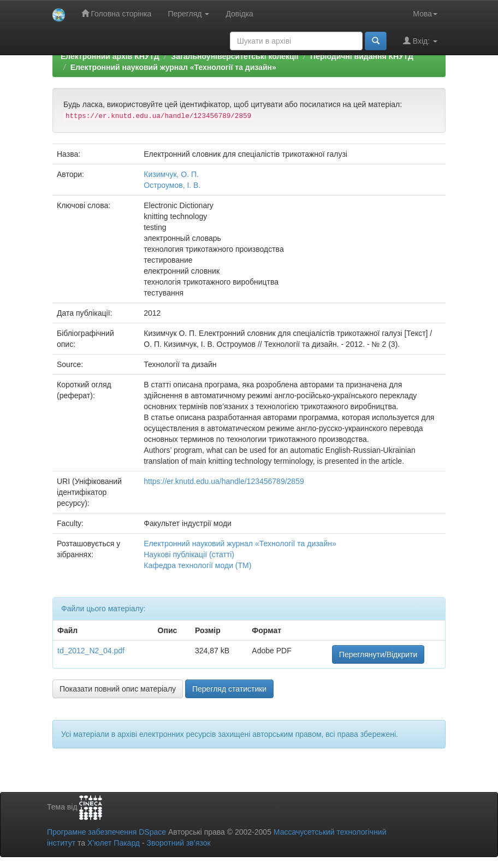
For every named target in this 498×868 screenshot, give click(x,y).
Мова (425, 14)
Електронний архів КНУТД (110, 56)
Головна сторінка (117, 13)
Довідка (239, 14)
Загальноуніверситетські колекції (235, 56)
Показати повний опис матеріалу (118, 689)
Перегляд (188, 14)
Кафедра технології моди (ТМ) (197, 565)
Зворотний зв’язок (178, 843)
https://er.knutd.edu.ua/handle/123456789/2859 (224, 481)
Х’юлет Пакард (114, 843)
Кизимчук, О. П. (171, 174)
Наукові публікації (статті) (189, 554)
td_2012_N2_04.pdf (91, 651)
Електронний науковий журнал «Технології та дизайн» (173, 67)
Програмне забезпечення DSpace (106, 832)
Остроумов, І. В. (172, 185)
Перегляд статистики (229, 689)
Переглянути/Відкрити (378, 654)
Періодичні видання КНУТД (362, 56)
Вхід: (420, 41)
